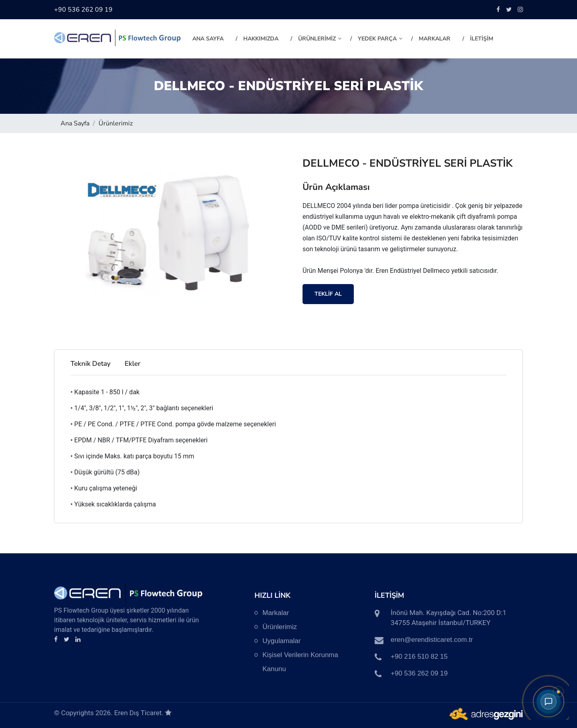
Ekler (132, 364)
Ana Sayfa (208, 39)
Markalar (276, 613)
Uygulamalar (281, 641)
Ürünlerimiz (116, 123)
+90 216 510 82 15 (419, 656)
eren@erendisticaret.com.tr (432, 640)
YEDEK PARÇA (380, 39)
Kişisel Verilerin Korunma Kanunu (300, 662)
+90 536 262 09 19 (83, 10)
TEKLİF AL (328, 294)
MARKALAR (435, 39)
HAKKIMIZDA (261, 39)
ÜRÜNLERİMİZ (320, 39)
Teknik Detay (91, 364)
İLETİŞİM (482, 39)
